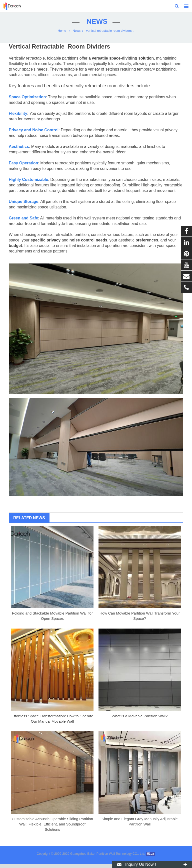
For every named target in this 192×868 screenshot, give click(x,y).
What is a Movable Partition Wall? (140, 720)
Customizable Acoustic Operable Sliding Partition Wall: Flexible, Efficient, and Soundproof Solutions (52, 828)
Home (62, 35)
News (96, 26)
